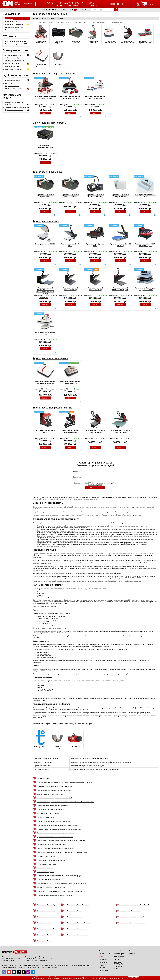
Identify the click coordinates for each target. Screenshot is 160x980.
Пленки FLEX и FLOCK (13, 64)
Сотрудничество (104, 965)
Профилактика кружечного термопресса (51, 810)
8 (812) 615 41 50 (72, 3)
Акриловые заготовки (12, 66)
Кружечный (41, 529)
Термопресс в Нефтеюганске (77, 929)
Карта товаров (119, 954)
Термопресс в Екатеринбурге (47, 905)
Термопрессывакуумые (58, 34)
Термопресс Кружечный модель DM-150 (120, 196)
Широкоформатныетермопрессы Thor (145, 34)
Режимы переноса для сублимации (40, 740)
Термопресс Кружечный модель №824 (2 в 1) (70, 196)
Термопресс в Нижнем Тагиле (47, 929)
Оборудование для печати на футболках (51, 860)
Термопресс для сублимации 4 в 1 (130, 911)
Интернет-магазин (98, 22)
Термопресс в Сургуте (75, 911)
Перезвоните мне (115, 4)
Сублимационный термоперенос (48, 813)
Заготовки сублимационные (15, 61)
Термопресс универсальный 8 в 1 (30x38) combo (45, 97)
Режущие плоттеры (12, 22)
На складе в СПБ (61, 22)
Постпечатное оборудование (15, 30)
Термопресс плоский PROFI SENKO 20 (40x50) (95, 431)
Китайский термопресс (45, 868)
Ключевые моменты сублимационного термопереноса (56, 848)
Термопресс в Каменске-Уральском (79, 923)
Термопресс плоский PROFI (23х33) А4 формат (145, 245)
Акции (71, 10)
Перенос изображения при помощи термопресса (54, 821)
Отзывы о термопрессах (46, 872)
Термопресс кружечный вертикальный (131, 917)
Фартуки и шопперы (12, 86)
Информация (103, 970)
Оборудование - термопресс (47, 864)
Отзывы (117, 959)
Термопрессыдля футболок (41, 57)
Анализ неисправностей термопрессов (50, 794)
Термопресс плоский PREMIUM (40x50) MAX (120, 289)
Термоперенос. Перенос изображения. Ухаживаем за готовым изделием (62, 841)
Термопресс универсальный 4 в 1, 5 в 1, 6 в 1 (134, 905)
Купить (45, 113)
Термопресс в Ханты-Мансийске (78, 905)
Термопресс (9, 19)
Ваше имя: (77, 471)
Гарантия (132, 951)
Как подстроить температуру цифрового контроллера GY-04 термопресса (62, 852)
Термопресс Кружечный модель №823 (45, 196)
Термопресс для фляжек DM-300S (145, 196)
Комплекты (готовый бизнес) (15, 24)
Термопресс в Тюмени (45, 935)
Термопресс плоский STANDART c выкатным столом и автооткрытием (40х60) (45, 291)
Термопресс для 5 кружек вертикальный (132, 923)
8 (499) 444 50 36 (54, 3)
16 (55, 166)
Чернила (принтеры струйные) (16, 107)
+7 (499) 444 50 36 (8, 960)
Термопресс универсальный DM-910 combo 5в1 (95, 97)
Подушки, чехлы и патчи (13, 89)
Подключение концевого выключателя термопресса (55, 786)
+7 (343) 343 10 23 (45, 960)
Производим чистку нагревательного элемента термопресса (58, 825)
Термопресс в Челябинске (46, 911)
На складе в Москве (44, 22)
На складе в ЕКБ (79, 22)
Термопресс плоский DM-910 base (45, 333)
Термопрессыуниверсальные (41, 34)
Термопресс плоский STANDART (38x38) (70, 289)
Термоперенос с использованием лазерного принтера (55, 833)
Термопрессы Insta (44, 778)
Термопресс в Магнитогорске (47, 917)
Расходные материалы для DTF (16, 44)
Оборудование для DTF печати (16, 41)
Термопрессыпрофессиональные (128, 34)
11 (55, 117)
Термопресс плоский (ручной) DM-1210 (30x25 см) (70, 382)
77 (75, 10)
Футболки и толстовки (13, 80)
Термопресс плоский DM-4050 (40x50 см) (120, 245)
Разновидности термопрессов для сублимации (53, 806)
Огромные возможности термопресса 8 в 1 (52, 887)
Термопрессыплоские (93, 34)
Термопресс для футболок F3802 (95, 245)
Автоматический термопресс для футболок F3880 (145, 289)
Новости (102, 954)
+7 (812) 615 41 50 (31, 960)
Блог (108, 954)
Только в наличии (116, 22)
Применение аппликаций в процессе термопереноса (55, 837)
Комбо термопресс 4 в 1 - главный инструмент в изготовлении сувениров (62, 883)
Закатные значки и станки (14, 69)
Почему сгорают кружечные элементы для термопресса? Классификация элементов (66, 802)
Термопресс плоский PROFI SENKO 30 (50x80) (120, 431)
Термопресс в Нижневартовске (77, 935)
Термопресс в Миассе (74, 917)
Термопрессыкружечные (76, 34)
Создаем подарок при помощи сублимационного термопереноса (59, 829)
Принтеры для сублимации (14, 27)
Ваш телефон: (78, 477)
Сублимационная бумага (14, 58)
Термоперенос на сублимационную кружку (52, 845)
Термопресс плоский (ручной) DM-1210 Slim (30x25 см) (45, 382)
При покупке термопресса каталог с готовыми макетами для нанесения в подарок (65, 782)
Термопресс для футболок (46, 856)
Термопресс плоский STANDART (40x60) (95, 289)
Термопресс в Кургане (45, 923)
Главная (44, 10)
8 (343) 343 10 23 (90, 3)
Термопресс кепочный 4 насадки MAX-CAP (70, 431)
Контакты (84, 10)
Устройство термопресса (46, 817)
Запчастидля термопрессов (58, 57)
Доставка (64, 10)
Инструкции (103, 962)
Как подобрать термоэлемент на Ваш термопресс (54, 790)
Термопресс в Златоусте (46, 941)
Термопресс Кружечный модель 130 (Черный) (95, 196)
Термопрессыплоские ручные (110, 34)
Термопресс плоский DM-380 (45, 244)
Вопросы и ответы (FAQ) (119, 963)
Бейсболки (9, 83)
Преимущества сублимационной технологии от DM (55, 798)
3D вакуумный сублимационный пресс (45, 146)
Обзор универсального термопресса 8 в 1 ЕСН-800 (55, 895)
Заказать (45, 162)
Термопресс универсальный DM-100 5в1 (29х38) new (70, 97)
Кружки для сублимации (13, 55)
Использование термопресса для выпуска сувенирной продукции (59, 876)
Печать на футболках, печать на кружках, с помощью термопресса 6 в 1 (62, 891)
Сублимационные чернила (14, 110)
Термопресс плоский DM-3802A (70, 245)
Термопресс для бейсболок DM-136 (45, 431)
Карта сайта (118, 951)
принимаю (134, 978)
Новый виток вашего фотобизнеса (49, 880)
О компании (53, 10)
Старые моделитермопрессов (75, 740)
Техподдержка (119, 956)
